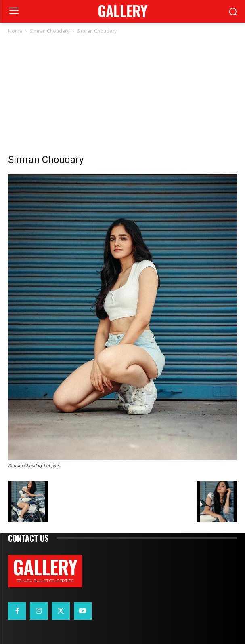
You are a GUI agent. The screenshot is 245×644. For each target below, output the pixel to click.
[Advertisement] (122, 96)
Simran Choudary (50, 31)
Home (15, 31)
